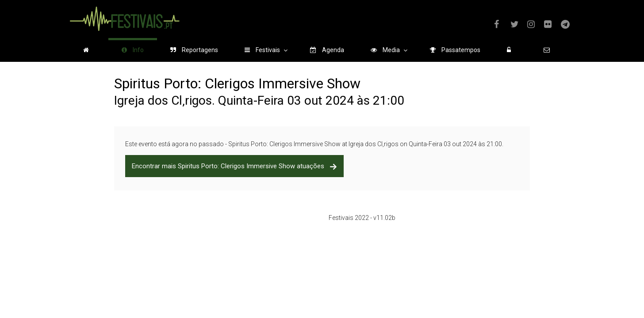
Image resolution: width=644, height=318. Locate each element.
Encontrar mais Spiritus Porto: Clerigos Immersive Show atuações (234, 166)
